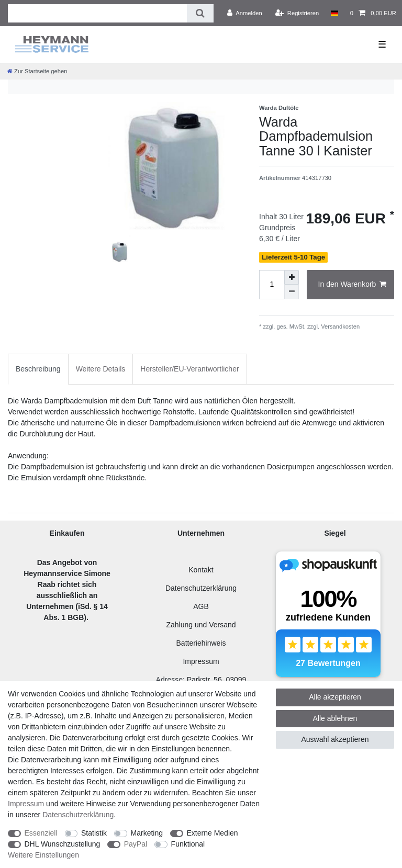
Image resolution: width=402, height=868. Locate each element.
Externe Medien (213, 833)
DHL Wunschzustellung (63, 844)
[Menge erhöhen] (292, 277)
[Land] (334, 13)
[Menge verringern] (292, 292)
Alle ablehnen (335, 718)
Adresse (169, 680)
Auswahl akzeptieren (335, 739)
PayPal (136, 844)
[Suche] (200, 13)
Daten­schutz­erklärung (78, 815)
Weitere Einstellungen (43, 855)
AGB (201, 606)
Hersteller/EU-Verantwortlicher (189, 369)
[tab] (38, 369)
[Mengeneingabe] (272, 285)
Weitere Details (101, 369)
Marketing (147, 833)
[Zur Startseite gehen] (37, 71)
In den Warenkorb (352, 285)
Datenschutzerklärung (201, 588)
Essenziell (41, 833)
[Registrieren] (297, 13)
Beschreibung (38, 369)
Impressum (201, 661)
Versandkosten (339, 326)
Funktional (188, 844)
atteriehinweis (204, 643)
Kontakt (201, 570)
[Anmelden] (245, 13)
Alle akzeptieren (335, 697)
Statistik (94, 833)
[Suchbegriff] (97, 13)
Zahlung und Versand (201, 625)
